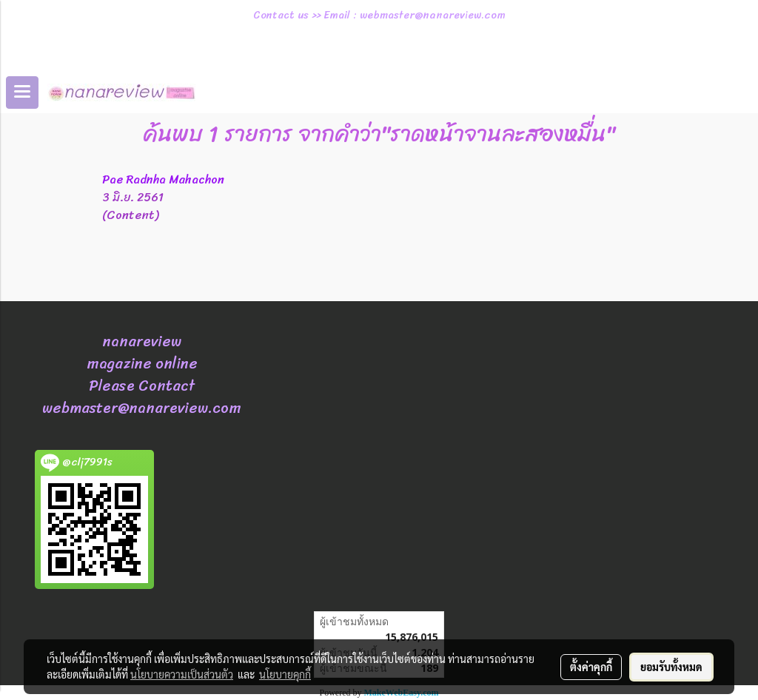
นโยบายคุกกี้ (285, 674)
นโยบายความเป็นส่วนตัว (182, 674)
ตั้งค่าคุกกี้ (591, 667)
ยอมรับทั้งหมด (671, 667)
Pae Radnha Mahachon (163, 179)
